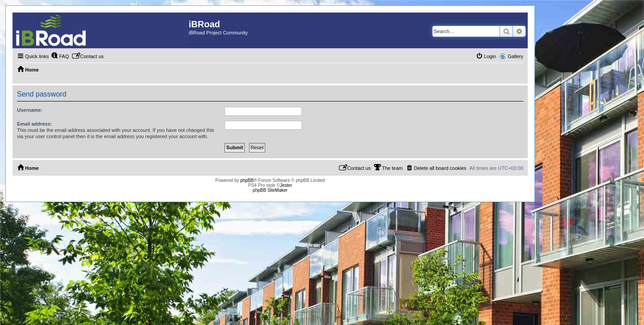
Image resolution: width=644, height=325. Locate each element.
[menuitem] (60, 56)
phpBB (247, 180)
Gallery (515, 56)
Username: (30, 110)
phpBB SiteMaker (270, 190)
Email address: (34, 124)
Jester (286, 185)
